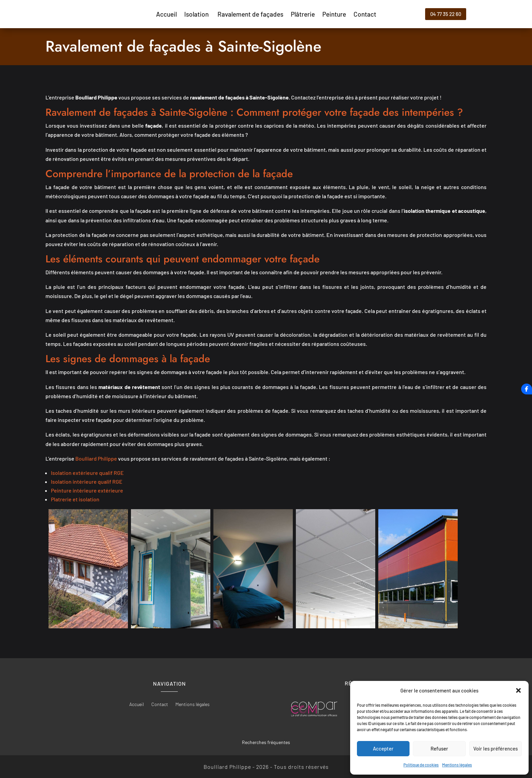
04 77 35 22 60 (446, 14)
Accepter (383, 748)
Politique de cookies (421, 765)
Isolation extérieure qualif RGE (87, 473)
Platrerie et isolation (75, 499)
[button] (518, 690)
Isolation (197, 15)
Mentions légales (457, 765)
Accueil (166, 15)
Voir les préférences (496, 748)
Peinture (334, 15)
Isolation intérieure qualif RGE (87, 481)
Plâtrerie (303, 15)
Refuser (439, 748)
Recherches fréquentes (266, 742)
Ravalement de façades (250, 15)
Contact (365, 15)
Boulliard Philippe (96, 458)
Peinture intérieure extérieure (87, 490)
